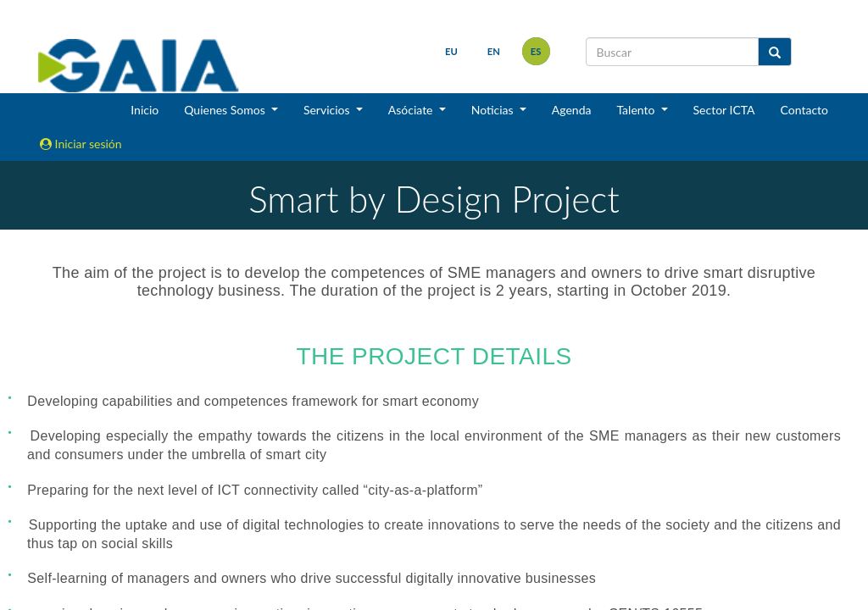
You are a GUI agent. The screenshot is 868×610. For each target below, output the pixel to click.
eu (451, 51)
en (494, 51)
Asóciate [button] (412, 110)
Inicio (145, 110)
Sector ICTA (724, 110)
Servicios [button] (328, 110)
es (536, 51)
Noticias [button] (494, 110)
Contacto (804, 110)
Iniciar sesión (81, 144)
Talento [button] (637, 110)
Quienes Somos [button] (226, 110)
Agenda (572, 110)
